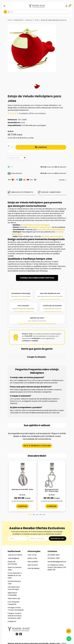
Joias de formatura (15, 537)
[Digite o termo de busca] (39, 12)
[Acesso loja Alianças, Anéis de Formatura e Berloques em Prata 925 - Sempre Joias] (66, 6)
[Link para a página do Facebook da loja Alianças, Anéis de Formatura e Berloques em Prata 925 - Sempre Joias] (21, 616)
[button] (37, 167)
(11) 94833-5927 (54, 537)
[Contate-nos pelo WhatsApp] (69, 639)
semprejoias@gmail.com (57, 544)
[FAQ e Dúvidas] (23, 307)
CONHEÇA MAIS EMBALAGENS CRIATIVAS (37, 278)
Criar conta (32, 537)
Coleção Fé (12, 603)
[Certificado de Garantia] (52, 307)
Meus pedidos (33, 544)
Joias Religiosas (13, 540)
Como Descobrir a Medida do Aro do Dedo (15, 557)
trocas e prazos (14, 269)
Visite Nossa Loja (14, 580)
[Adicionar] (9, 146)
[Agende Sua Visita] (37, 319)
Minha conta (32, 540)
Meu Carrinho (33, 547)
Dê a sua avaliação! (38, 113)
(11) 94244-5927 (54, 540)
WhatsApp (44, 271)
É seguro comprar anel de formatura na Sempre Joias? (15, 598)
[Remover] (9, 148)
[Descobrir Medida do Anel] (50, 295)
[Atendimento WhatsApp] (21, 295)
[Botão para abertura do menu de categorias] (4, 6)
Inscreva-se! (58, 521)
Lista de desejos (34, 550)
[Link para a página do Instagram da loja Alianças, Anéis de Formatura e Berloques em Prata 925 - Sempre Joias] (17, 616)
